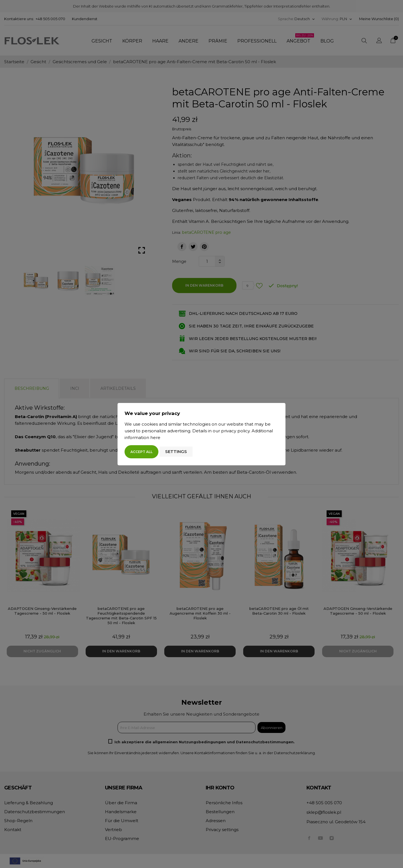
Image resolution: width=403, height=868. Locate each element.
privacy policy (235, 431)
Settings (176, 451)
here (155, 437)
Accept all (141, 452)
